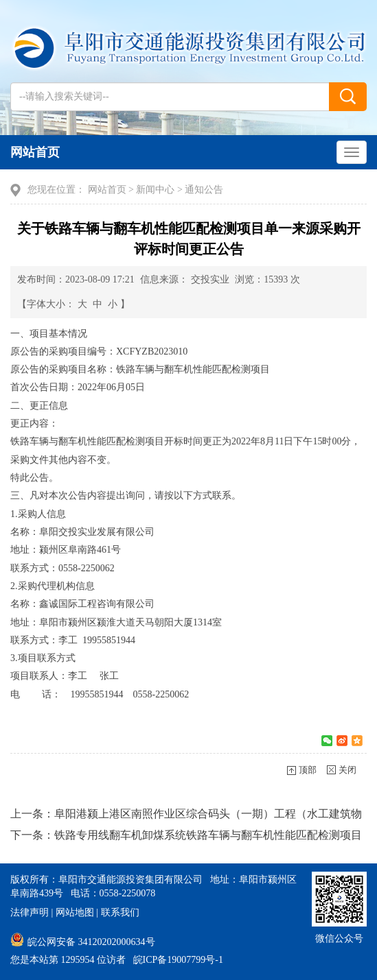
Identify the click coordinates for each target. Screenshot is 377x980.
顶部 (308, 770)
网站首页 (35, 152)
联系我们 (120, 912)
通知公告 (204, 190)
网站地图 (75, 912)
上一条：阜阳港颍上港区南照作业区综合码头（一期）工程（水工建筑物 (186, 814)
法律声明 (30, 912)
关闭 (347, 770)
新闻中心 (155, 190)
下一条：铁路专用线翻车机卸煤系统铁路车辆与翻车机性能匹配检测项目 (186, 835)
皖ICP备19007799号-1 (178, 960)
